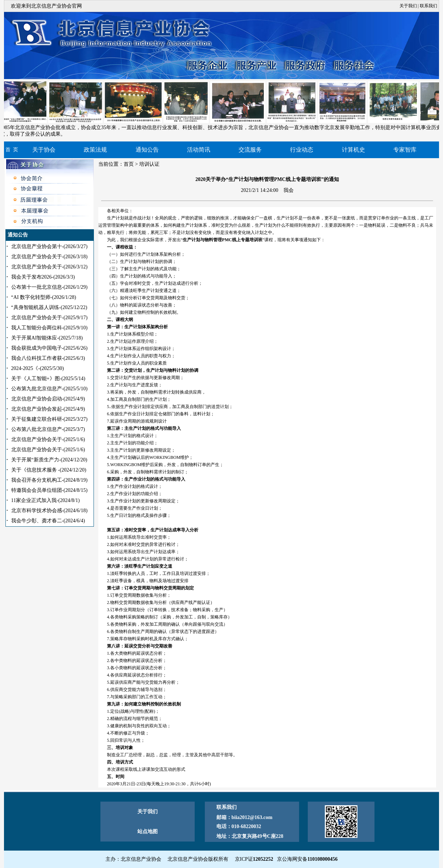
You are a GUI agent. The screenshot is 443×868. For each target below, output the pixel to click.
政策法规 (95, 150)
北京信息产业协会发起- (48, 409)
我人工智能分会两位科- (49, 328)
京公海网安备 (307, 859)
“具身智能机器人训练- (49, 307)
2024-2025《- (38, 368)
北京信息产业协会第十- (49, 246)
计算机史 (353, 150)
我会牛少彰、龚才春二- (48, 521)
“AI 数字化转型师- (44, 297)
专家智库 (405, 150)
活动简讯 (199, 150)
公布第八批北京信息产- (48, 429)
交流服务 (250, 150)
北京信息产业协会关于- (49, 257)
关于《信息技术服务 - (49, 470)
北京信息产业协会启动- (48, 399)
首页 (129, 164)
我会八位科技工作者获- (48, 358)
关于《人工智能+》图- (48, 379)
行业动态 (302, 150)
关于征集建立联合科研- (49, 419)
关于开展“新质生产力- (49, 460)
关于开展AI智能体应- (47, 338)
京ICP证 (254, 859)
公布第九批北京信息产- (49, 389)
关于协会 (44, 150)
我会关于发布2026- (43, 277)
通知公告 (147, 150)
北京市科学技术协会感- (49, 511)
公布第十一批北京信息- (49, 287)
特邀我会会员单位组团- (49, 490)
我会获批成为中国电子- (49, 348)
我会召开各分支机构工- (49, 480)
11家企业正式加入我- (45, 500)
